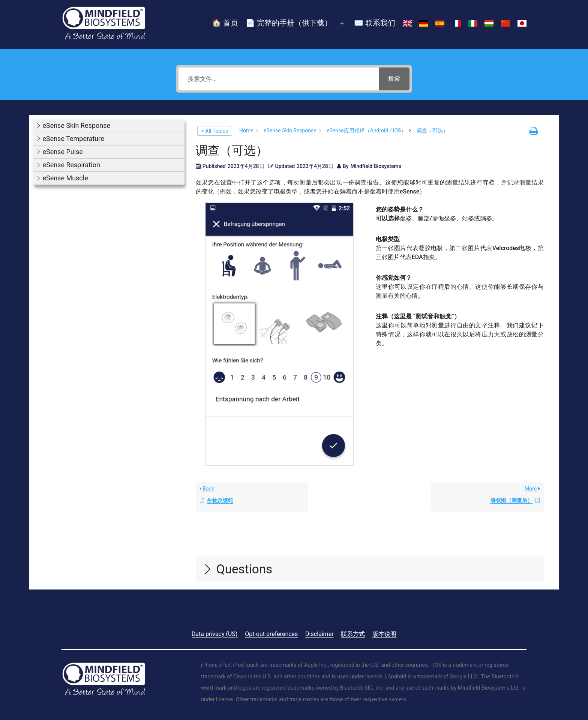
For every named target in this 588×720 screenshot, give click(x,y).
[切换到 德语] (423, 24)
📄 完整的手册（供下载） (289, 23)
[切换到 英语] (407, 24)
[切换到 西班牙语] (440, 24)
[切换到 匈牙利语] (489, 24)
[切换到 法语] (456, 24)
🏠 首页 (225, 23)
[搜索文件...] (278, 79)
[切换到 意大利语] (473, 24)
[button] (109, 126)
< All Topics (215, 131)
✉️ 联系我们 (375, 23)
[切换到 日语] (522, 24)
